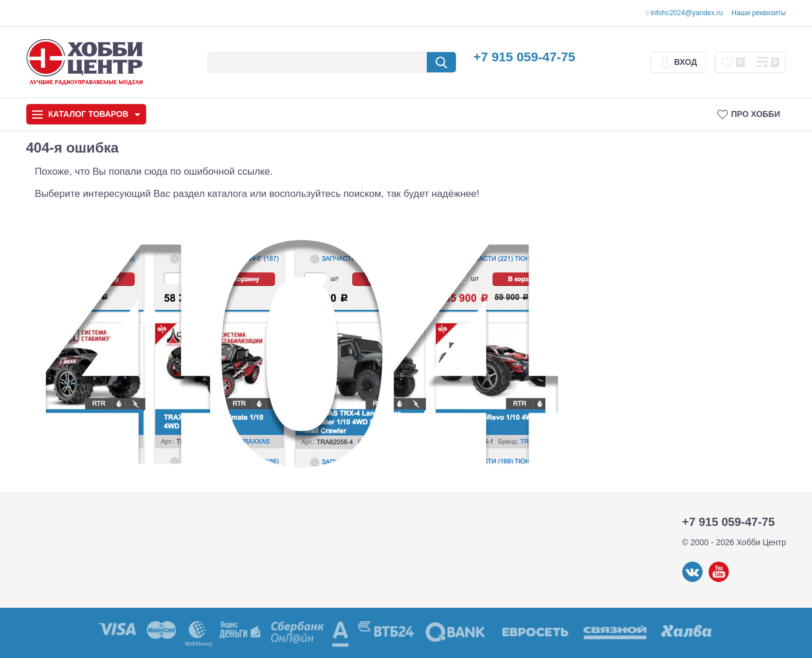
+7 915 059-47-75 (524, 57)
